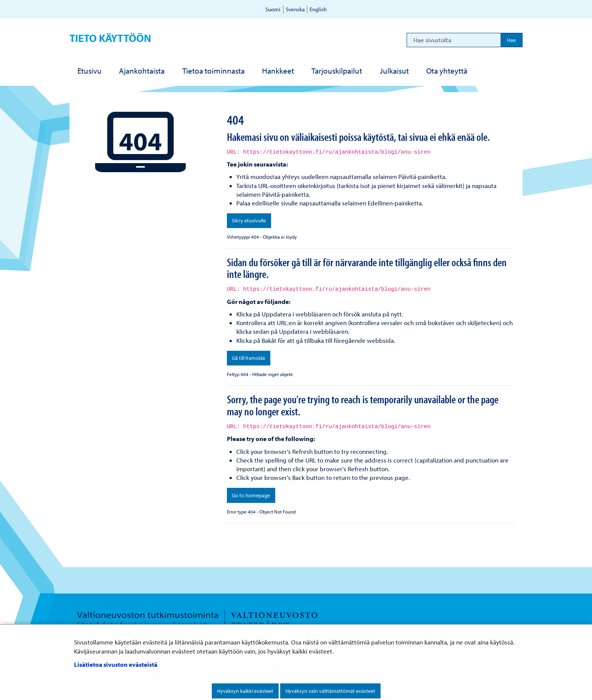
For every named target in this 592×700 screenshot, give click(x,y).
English (318, 9)
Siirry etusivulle (249, 220)
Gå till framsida (248, 358)
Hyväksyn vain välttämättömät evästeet (330, 691)
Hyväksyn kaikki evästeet (245, 691)
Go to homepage (251, 495)
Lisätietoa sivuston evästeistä (116, 664)
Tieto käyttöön (110, 38)
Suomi (273, 9)
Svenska (295, 9)
